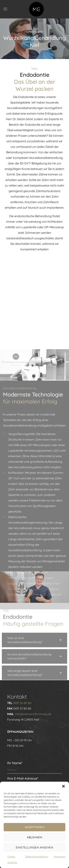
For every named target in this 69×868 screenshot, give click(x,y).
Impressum (60, 856)
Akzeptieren (35, 827)
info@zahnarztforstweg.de (33, 714)
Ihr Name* (35, 767)
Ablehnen (34, 837)
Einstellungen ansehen (35, 847)
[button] (63, 786)
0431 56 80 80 (22, 703)
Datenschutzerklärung (37, 856)
